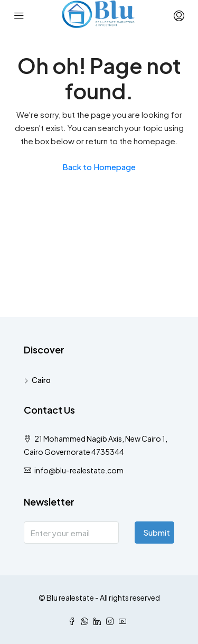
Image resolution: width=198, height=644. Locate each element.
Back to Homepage (99, 167)
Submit (157, 532)
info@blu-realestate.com (79, 470)
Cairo (41, 380)
